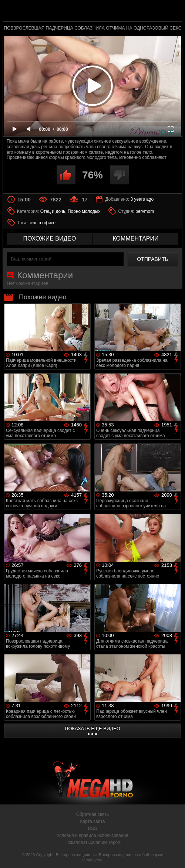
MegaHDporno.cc (110, 12)
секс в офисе (42, 223)
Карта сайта (93, 821)
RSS (93, 828)
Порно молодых (84, 211)
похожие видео (50, 239)
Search (172, 11)
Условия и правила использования (92, 835)
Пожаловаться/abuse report (92, 843)
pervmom (145, 211)
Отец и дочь (53, 211)
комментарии (135, 239)
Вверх (174, 854)
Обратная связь (92, 814)
